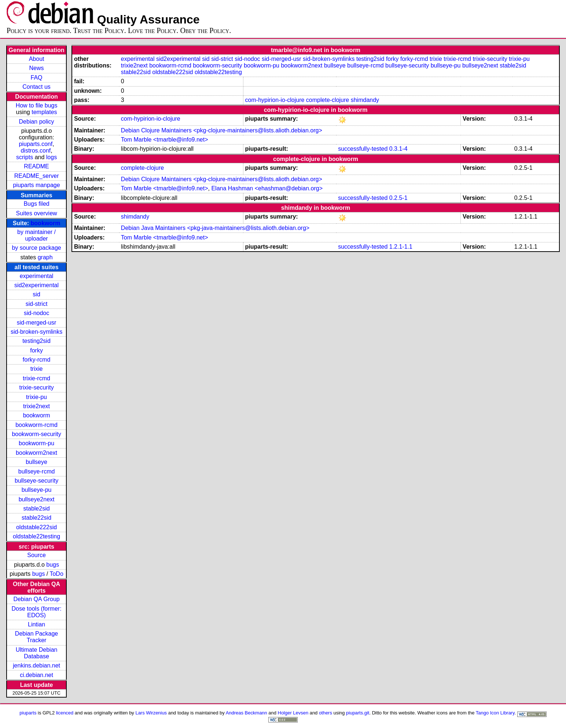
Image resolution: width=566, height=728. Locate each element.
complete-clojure (328, 100)
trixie (37, 369)
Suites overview (37, 213)
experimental (37, 276)
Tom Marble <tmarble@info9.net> (165, 140)
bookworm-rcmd (36, 425)
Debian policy (37, 122)
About (37, 59)
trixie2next (36, 406)
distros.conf (36, 151)
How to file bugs (37, 105)
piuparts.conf (36, 144)
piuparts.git (358, 713)
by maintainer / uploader (36, 235)
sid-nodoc (36, 313)
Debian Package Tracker (36, 637)
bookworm (46, 223)
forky (36, 350)
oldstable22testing (36, 536)
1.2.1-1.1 (401, 247)
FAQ (37, 78)
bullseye (36, 462)
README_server (37, 176)
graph (45, 257)
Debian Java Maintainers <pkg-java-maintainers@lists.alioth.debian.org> (215, 228)
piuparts (28, 713)
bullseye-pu (37, 490)
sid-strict (37, 304)
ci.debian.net (36, 675)
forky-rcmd (37, 360)
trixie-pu (36, 397)
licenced (65, 713)
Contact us (36, 87)
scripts (25, 157)
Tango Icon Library (495, 713)
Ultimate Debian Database (37, 653)
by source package (36, 248)
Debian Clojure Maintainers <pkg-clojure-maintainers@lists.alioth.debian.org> (222, 130)
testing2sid (36, 341)
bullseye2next (37, 499)
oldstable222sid (36, 527)
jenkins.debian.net (36, 665)
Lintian (36, 624)
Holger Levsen (293, 713)
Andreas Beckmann (247, 713)
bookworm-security (36, 434)
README (36, 166)
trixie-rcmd (36, 378)
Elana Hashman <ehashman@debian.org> (267, 188)
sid (36, 294)
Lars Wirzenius (151, 713)
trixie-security (36, 387)
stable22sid (36, 518)
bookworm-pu (36, 443)
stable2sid (37, 508)
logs (52, 157)
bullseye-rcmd (37, 471)
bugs (53, 565)
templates (44, 112)
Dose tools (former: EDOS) (37, 612)
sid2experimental (36, 285)
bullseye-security (36, 481)
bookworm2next (36, 453)
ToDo (56, 574)
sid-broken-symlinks (36, 332)
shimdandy (365, 100)
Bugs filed (36, 204)
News (37, 68)
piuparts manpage (37, 185)
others (326, 713)
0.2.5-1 (398, 198)
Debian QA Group (36, 599)
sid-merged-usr (37, 323)
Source (36, 555)
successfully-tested (363, 149)
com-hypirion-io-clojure (275, 100)
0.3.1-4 (398, 149)
